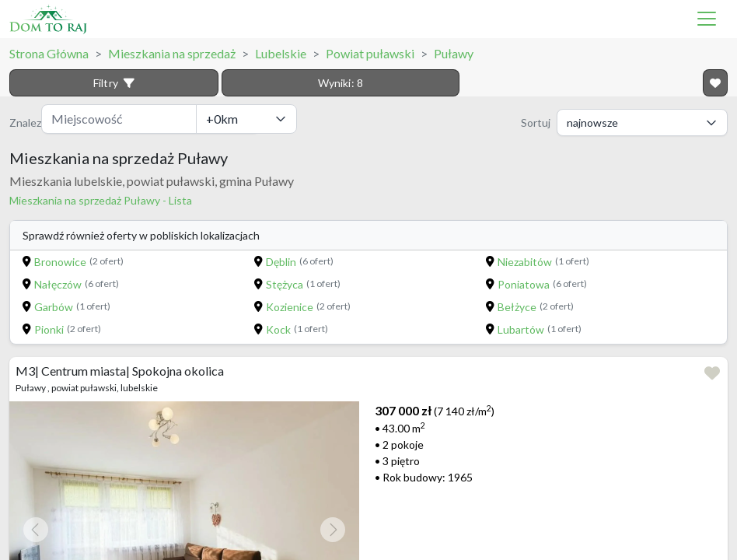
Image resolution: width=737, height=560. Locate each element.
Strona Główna (49, 53)
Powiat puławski (370, 53)
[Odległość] (246, 119)
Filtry (114, 83)
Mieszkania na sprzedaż (172, 53)
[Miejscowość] (119, 119)
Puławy (454, 53)
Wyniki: (341, 83)
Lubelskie (281, 53)
